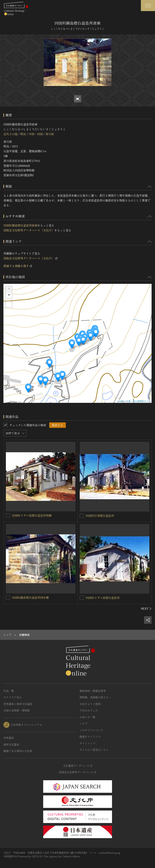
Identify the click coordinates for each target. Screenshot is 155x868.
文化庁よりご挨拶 (90, 704)
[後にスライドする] (146, 609)
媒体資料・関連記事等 (93, 691)
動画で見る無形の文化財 (18, 751)
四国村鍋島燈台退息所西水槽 (30, 597)
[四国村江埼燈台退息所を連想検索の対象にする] (82, 516)
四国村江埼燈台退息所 (100, 516)
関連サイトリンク (90, 737)
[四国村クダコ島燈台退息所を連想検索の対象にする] (82, 598)
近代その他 (10, 134)
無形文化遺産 (11, 744)
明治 (23, 134)
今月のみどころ (89, 710)
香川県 (50, 134)
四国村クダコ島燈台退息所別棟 (32, 515)
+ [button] (9, 289)
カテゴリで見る (13, 697)
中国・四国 (36, 134)
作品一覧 (9, 691)
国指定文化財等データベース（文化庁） (29, 230)
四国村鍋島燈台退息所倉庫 (20, 225)
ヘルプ (83, 723)
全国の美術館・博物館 (17, 710)
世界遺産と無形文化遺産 (18, 704)
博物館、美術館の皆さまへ (95, 697)
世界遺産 (9, 738)
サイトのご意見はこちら (94, 750)
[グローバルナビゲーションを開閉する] (148, 6)
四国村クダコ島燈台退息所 (103, 598)
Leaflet (121, 401)
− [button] (9, 295)
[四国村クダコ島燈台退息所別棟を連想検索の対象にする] (8, 515)
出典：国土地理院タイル (138, 401)
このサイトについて (91, 730)
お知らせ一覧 (87, 717)
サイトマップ (87, 743)
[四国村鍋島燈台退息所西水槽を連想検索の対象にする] (8, 597)
